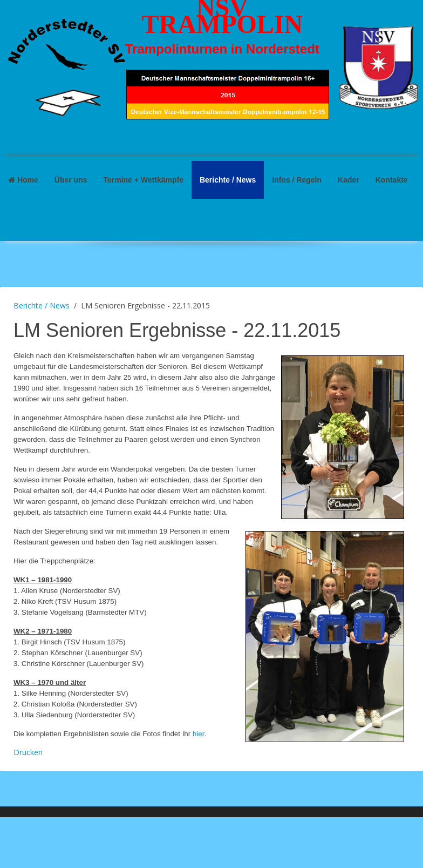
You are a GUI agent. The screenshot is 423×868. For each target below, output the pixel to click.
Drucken (28, 752)
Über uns (71, 180)
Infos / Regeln (297, 180)
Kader (349, 180)
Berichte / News (228, 180)
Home (23, 180)
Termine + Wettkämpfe (143, 180)
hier (199, 734)
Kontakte (392, 180)
